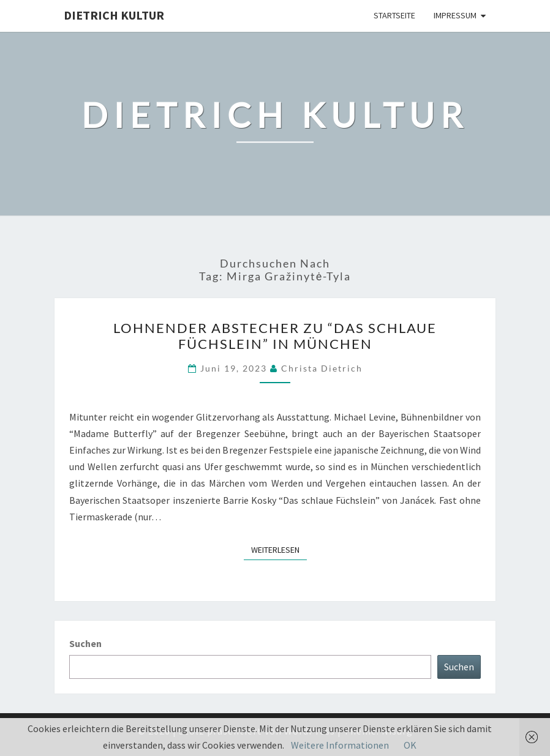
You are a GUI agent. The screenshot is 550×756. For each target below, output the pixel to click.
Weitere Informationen (340, 745)
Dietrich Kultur (114, 15)
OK (410, 745)
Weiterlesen (279, 549)
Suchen (85, 643)
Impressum (455, 15)
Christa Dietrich (322, 368)
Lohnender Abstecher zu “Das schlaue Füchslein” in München (275, 336)
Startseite (394, 15)
